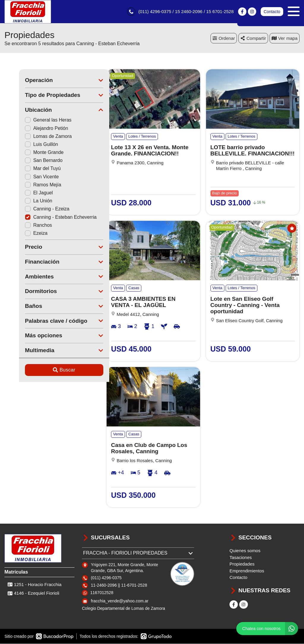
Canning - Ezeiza (33, 209)
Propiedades (242, 565)
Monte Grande (30, 153)
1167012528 (102, 593)
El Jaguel (24, 193)
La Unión (24, 201)
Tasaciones (241, 558)
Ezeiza (22, 233)
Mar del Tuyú (28, 169)
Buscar (50, 370)
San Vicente (27, 177)
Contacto (272, 12)
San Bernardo (29, 161)
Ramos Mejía (28, 185)
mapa (285, 38)
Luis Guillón (27, 145)
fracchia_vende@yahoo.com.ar (120, 602)
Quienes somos (245, 551)
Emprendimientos (247, 571)
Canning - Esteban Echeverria (46, 217)
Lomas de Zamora (34, 137)
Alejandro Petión (32, 129)
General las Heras (34, 121)
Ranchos (24, 225)
